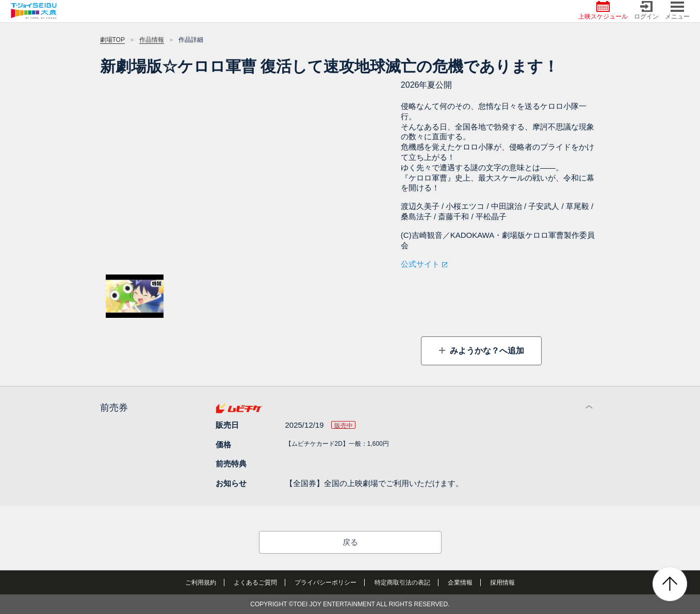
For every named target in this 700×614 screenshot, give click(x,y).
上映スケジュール (603, 11)
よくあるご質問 (255, 583)
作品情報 (152, 40)
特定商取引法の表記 (402, 583)
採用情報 (502, 583)
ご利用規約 (201, 583)
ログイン (646, 11)
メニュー (677, 11)
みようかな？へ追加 (486, 351)
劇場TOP (112, 40)
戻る (350, 542)
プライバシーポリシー (325, 583)
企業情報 (460, 583)
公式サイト (420, 264)
